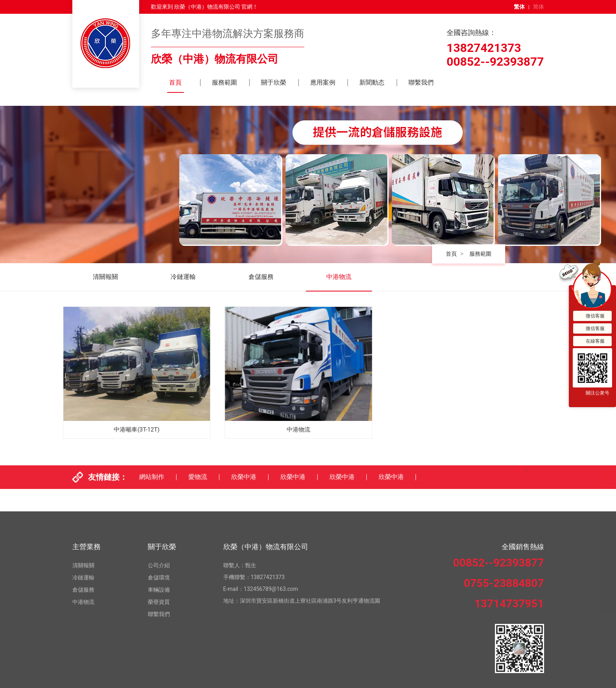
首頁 (175, 82)
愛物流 (198, 486)
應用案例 (323, 82)
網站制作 (152, 486)
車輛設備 (159, 669)
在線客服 (590, 341)
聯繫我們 (421, 82)
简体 (539, 7)
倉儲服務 (261, 277)
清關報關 (105, 277)
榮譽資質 (159, 681)
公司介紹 (159, 645)
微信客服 (590, 316)
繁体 (519, 7)
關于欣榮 (274, 82)
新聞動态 (372, 82)
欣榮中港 (244, 486)
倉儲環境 (159, 657)
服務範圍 (224, 82)
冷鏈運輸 (183, 277)
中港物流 (339, 277)
